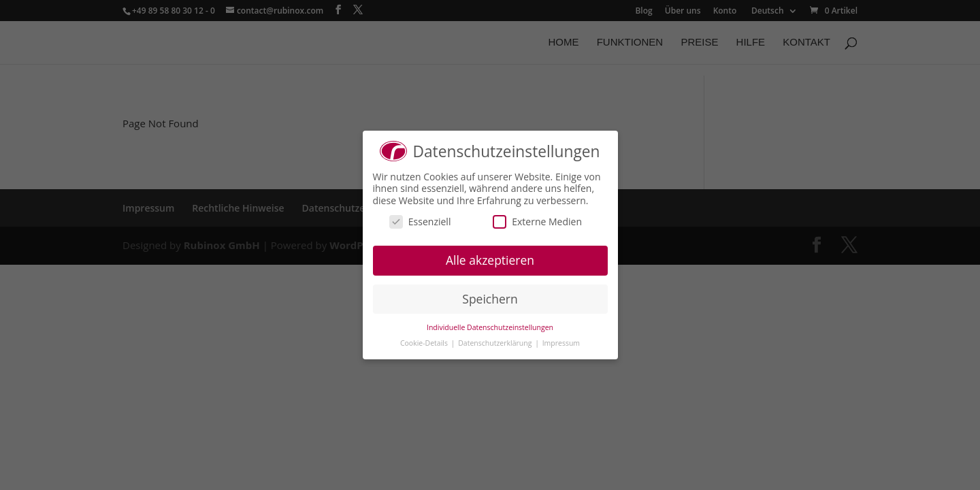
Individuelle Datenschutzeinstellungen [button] (490, 327)
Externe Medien (537, 222)
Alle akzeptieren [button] (490, 260)
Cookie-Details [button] (425, 343)
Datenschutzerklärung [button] (496, 343)
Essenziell (420, 222)
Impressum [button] (561, 343)
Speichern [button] (490, 299)
